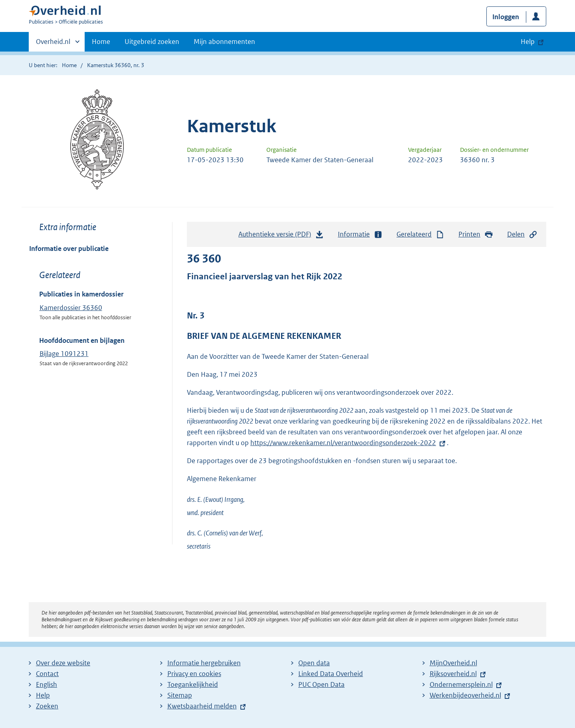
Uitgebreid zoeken (152, 42)
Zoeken (47, 706)
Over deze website (63, 663)
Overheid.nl (53, 44)
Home (101, 42)
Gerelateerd (420, 234)
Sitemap (180, 695)
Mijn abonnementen (224, 42)
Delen (522, 234)
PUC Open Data (321, 684)
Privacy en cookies (194, 674)
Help (43, 695)
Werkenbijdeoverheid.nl (465, 695)
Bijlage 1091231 (64, 354)
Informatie (360, 234)
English (47, 684)
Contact (47, 674)
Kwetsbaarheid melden (202, 706)
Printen (476, 234)
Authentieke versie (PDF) (281, 236)
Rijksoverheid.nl (453, 674)
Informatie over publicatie (69, 249)
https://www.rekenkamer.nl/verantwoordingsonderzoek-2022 (343, 443)
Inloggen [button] (506, 17)
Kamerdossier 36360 (71, 308)
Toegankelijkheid (193, 684)
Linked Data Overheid (331, 674)
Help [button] (528, 42)
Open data (314, 663)
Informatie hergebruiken (204, 663)
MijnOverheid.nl (453, 663)
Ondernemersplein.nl (461, 684)
